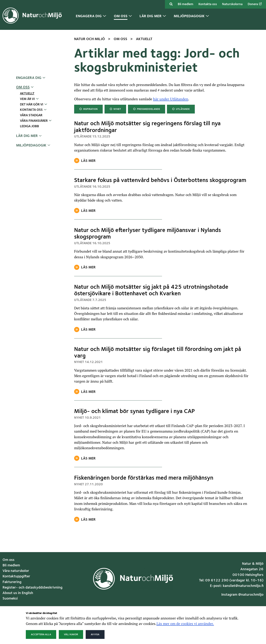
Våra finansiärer (34, 121)
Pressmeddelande (146, 109)
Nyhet (116, 109)
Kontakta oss (208, 4)
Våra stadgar (31, 115)
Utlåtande (181, 109)
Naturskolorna (232, 4)
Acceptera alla (41, 634)
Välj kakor (71, 634)
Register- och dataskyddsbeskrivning (32, 588)
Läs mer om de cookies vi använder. (185, 623)
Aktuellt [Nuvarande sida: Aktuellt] (27, 94)
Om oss (23, 87)
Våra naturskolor (16, 571)
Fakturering (12, 582)
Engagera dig (29, 78)
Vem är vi (27, 99)
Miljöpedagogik (31, 146)
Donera (255, 4)
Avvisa (95, 634)
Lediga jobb (29, 126)
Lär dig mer (27, 136)
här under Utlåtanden (171, 99)
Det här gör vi (32, 105)
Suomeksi (10, 599)
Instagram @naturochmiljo (242, 595)
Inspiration (88, 109)
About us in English (18, 593)
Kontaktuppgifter (16, 576)
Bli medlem (186, 4)
